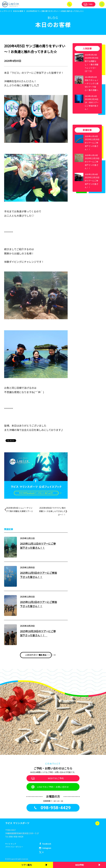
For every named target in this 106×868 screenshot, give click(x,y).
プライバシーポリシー (14, 847)
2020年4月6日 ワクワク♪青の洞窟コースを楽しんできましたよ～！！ (52, 511)
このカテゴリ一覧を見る (36, 655)
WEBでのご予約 (56, 778)
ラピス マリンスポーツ (17, 823)
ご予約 (90, 4)
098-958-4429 (16, 837)
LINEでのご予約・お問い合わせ (53, 787)
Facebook (47, 844)
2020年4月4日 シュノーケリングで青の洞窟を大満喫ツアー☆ (20, 509)
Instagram (47, 848)
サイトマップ (11, 844)
